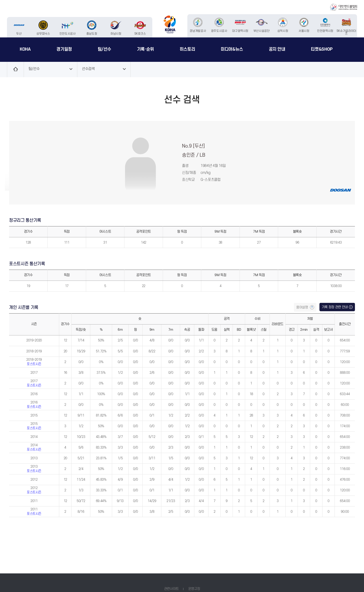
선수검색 (88, 69)
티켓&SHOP (322, 49)
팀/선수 (105, 49)
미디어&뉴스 (232, 49)
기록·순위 (145, 49)
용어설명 (302, 307)
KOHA (25, 49)
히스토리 (187, 49)
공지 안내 (277, 49)
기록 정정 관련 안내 (335, 307)
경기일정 (64, 49)
